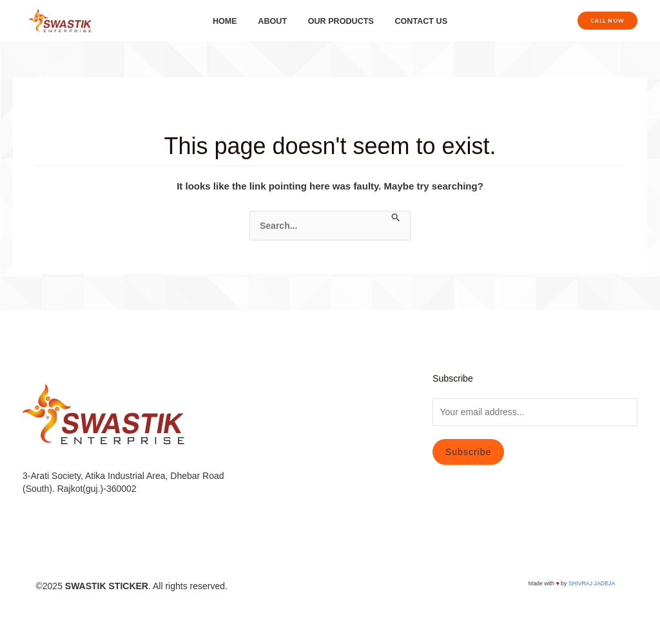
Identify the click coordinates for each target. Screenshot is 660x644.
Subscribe (468, 452)
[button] (607, 21)
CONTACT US (414, 21)
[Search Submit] (396, 218)
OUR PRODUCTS (338, 21)
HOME (232, 21)
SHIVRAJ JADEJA (592, 583)
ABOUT (275, 21)
